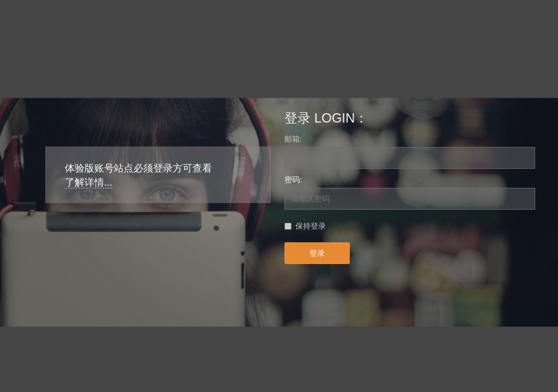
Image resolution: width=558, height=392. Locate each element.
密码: (293, 180)
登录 (317, 253)
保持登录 (311, 226)
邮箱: (293, 139)
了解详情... (89, 182)
